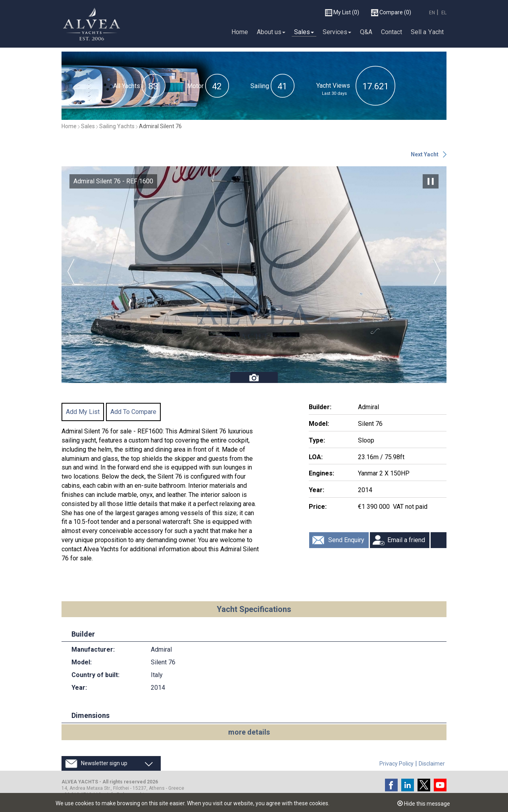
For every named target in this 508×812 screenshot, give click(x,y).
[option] (254, 275)
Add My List (83, 412)
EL (444, 13)
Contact (392, 32)
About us (271, 32)
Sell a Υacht (427, 32)
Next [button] (437, 271)
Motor (195, 86)
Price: (318, 507)
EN (432, 13)
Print (439, 540)
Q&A (366, 32)
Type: (317, 440)
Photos (254, 377)
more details (249, 732)
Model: (319, 424)
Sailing (260, 86)
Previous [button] (71, 271)
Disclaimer (432, 764)
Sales (304, 32)
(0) (342, 13)
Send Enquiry (346, 540)
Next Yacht (425, 154)
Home (240, 32)
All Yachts (127, 86)
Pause (431, 181)
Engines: (321, 473)
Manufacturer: (93, 649)
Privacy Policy (396, 764)
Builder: (320, 407)
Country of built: (95, 675)
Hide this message (424, 804)
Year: (317, 490)
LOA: (316, 457)
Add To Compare (133, 412)
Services (337, 32)
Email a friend (406, 540)
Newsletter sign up (104, 763)
